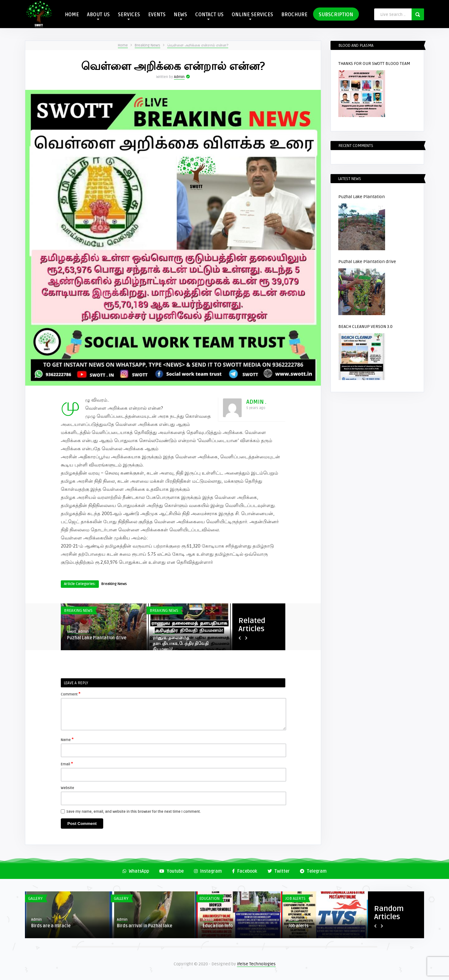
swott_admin (78, 632)
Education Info (218, 926)
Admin (179, 77)
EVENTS (157, 15)
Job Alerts (295, 899)
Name (67, 739)
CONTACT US (209, 16)
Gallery (35, 899)
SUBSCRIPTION (336, 15)
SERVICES (129, 16)
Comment (71, 694)
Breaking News (147, 45)
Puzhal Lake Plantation (362, 197)
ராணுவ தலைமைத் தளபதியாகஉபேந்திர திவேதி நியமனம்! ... (181, 644)
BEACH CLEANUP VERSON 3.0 (365, 327)
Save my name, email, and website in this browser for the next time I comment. (134, 812)
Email (67, 764)
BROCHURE (294, 15)
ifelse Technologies (256, 964)
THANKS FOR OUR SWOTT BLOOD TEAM (374, 63)
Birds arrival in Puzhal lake (145, 926)
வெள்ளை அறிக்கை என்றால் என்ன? (198, 45)
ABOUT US (98, 16)
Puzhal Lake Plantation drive (97, 638)
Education (210, 899)
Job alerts (298, 926)
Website (68, 788)
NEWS (180, 16)
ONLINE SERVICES (252, 16)
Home (123, 45)
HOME (72, 15)
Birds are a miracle (51, 926)
